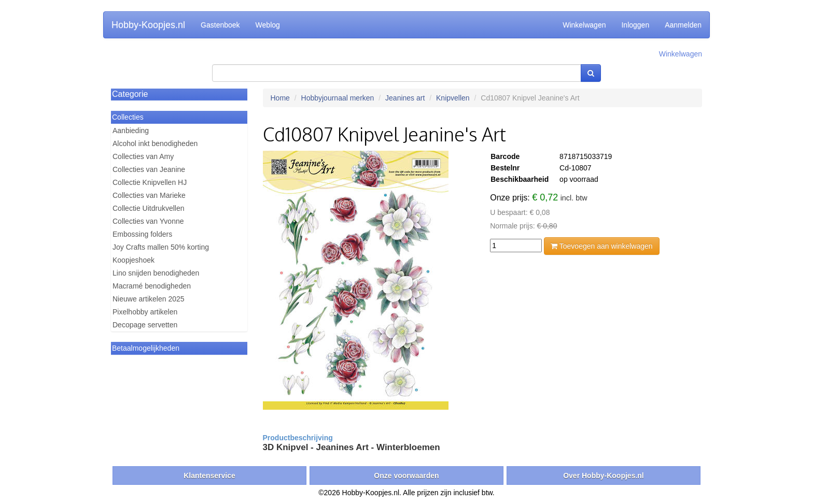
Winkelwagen (584, 25)
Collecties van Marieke (149, 195)
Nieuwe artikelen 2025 (149, 299)
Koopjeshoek (134, 260)
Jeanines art (405, 98)
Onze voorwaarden (406, 476)
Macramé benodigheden (152, 286)
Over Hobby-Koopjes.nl (604, 476)
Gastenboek (220, 25)
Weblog (268, 25)
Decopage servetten (145, 325)
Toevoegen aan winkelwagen (601, 246)
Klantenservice (209, 476)
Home (280, 98)
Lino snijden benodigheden (156, 273)
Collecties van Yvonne (148, 221)
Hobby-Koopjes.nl (148, 25)
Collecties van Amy (143, 156)
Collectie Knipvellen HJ (150, 182)
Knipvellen (453, 98)
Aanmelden (683, 25)
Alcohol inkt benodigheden (155, 143)
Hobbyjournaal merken (338, 98)
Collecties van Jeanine (149, 169)
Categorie (130, 94)
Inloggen (635, 25)
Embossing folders (142, 234)
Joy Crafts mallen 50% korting (161, 247)
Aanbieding (131, 131)
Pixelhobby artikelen (145, 312)
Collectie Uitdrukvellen (149, 208)
